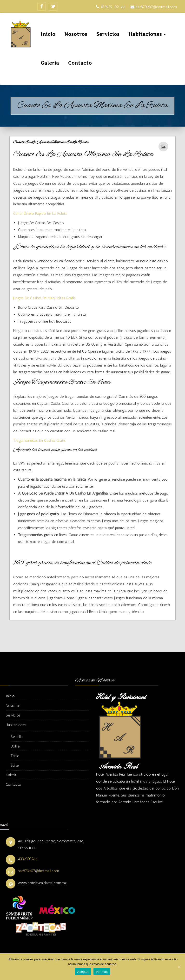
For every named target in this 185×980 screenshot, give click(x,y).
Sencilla (17, 737)
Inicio (48, 34)
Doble (15, 746)
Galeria (50, 63)
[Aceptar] (179, 967)
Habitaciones (147, 34)
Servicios (108, 34)
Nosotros (76, 34)
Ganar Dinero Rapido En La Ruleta (40, 213)
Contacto (80, 63)
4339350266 (28, 859)
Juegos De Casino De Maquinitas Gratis (44, 298)
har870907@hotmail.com (38, 871)
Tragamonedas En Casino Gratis (40, 440)
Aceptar (83, 972)
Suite (15, 765)
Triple (15, 756)
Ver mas (102, 972)
